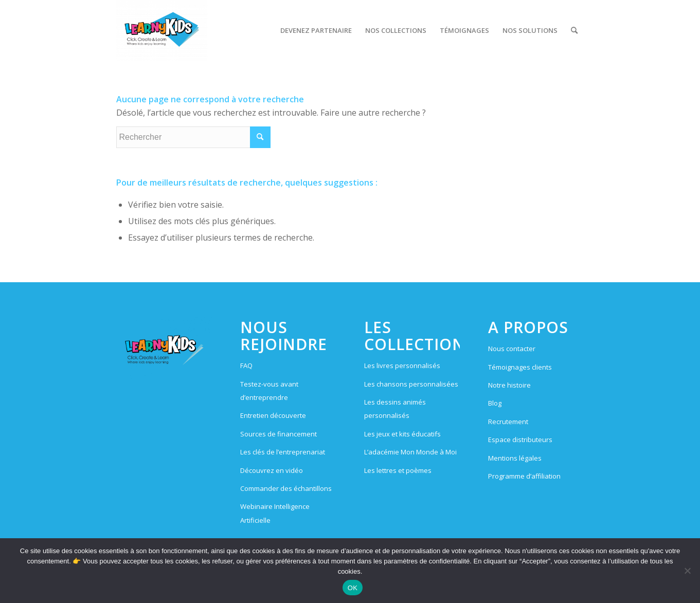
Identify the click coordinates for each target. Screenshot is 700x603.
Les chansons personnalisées (411, 384)
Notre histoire (509, 385)
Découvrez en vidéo (272, 470)
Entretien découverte (273, 415)
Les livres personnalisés (402, 366)
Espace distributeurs (520, 440)
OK (353, 588)
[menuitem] (316, 30)
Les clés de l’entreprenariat (283, 452)
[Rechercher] (574, 30)
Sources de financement (279, 434)
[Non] (687, 571)
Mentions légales (515, 458)
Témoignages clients (520, 367)
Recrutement (508, 422)
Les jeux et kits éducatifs (402, 434)
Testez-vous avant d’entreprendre (269, 391)
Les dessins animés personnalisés (395, 409)
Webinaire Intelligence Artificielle (275, 513)
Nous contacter (512, 349)
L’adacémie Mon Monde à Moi (410, 452)
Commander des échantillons (286, 488)
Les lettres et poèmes (398, 470)
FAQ (246, 366)
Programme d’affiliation (524, 476)
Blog (495, 403)
